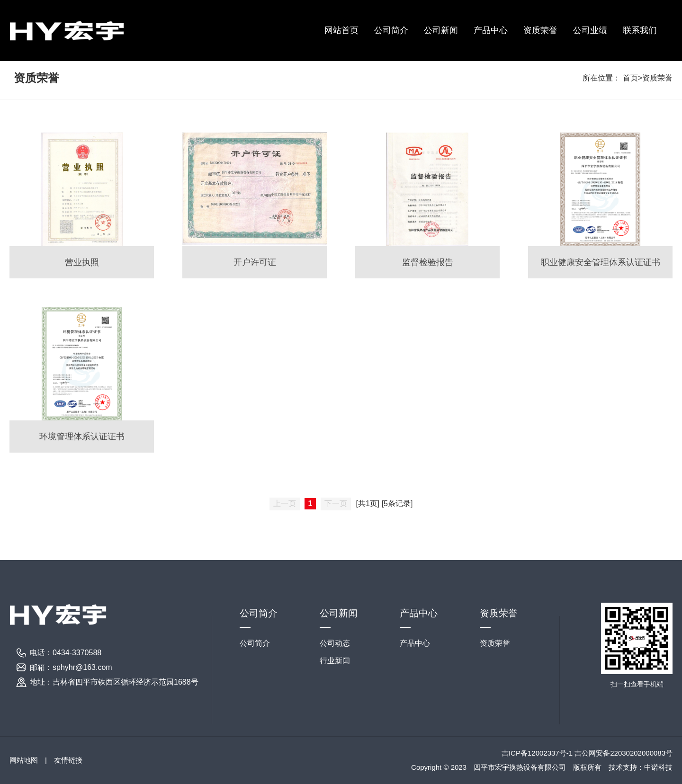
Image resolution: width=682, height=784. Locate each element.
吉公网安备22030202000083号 (624, 753)
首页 (630, 78)
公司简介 (391, 30)
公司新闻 (441, 30)
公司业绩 (590, 30)
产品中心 (491, 30)
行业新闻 (335, 661)
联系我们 (640, 30)
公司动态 (335, 643)
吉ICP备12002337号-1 (538, 753)
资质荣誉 (540, 30)
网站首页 (341, 30)
